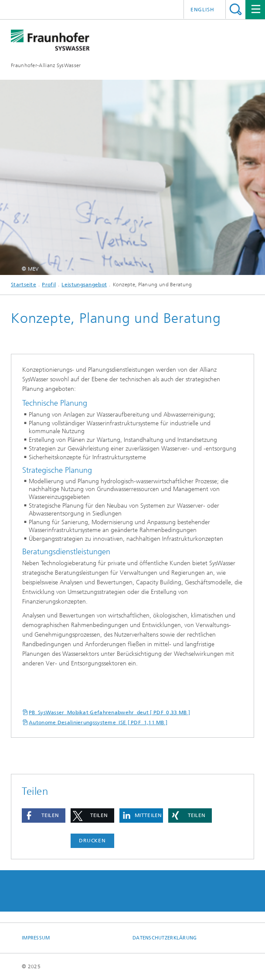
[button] (44, 816)
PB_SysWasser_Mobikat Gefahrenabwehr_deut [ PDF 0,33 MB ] (109, 712)
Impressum (36, 938)
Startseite (24, 285)
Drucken (92, 841)
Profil (49, 285)
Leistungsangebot (84, 285)
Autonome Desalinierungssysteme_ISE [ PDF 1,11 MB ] (98, 722)
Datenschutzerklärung (165, 938)
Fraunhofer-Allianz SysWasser (46, 65)
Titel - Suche (236, 9)
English (202, 10)
